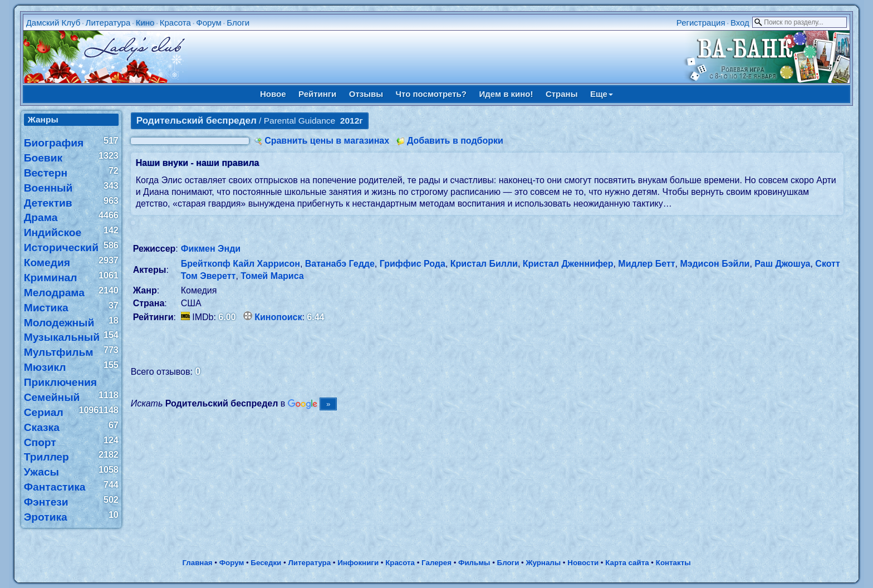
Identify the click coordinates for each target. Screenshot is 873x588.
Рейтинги (317, 94)
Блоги (238, 23)
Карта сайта (627, 563)
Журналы (543, 563)
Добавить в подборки (455, 141)
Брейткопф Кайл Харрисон (241, 264)
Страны (562, 94)
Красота (175, 23)
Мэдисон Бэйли (715, 264)
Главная (197, 563)
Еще (602, 94)
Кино (145, 23)
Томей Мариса (272, 276)
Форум (209, 23)
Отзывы (366, 94)
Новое (273, 94)
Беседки (266, 563)
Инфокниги (358, 563)
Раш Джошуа (782, 264)
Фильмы (474, 563)
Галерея (436, 563)
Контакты (673, 563)
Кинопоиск (278, 317)
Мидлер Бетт (646, 264)
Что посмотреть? (431, 94)
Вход (740, 23)
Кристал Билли (484, 264)
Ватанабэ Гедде (340, 264)
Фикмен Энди (211, 249)
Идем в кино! (506, 94)
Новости (583, 563)
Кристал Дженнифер (568, 264)
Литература (108, 23)
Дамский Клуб (53, 23)
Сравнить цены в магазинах (327, 141)
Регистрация (701, 23)
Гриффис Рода (413, 264)
